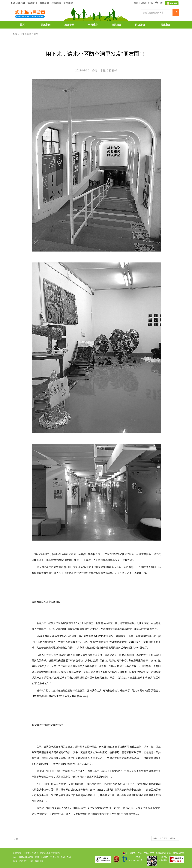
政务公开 (69, 25)
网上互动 (140, 25)
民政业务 (166, 25)
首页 (22, 25)
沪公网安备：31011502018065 (138, 853)
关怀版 (150, 3)
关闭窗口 (174, 838)
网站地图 (39, 861)
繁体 (136, 3)
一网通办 (93, 25)
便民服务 (116, 25)
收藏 (155, 838)
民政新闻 (46, 25)
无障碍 (143, 3)
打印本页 (163, 838)
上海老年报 (25, 34)
